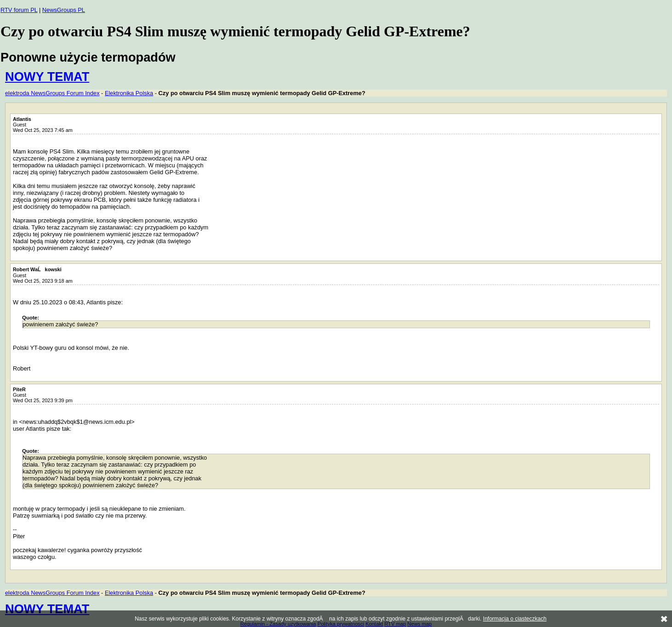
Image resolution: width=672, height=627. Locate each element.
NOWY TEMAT (47, 77)
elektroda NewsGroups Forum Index (52, 93)
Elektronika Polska (129, 93)
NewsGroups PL (64, 10)
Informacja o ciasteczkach (515, 619)
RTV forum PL (19, 10)
